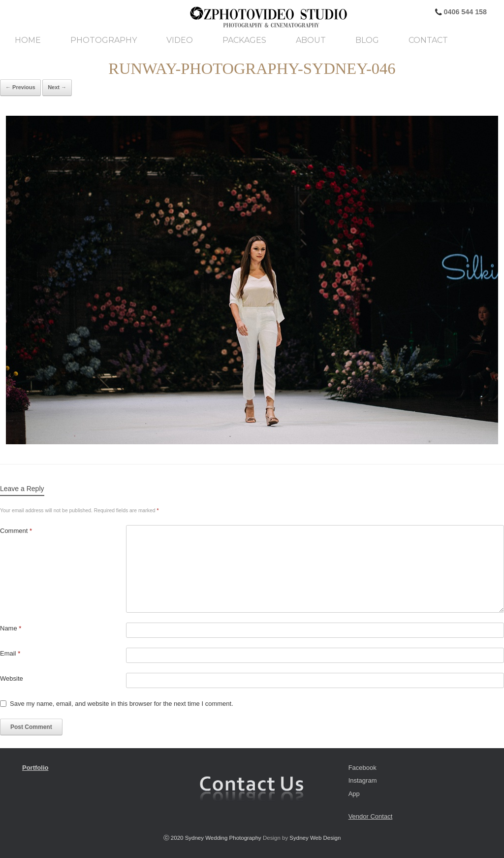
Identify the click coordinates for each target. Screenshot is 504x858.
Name (11, 628)
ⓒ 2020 (174, 838)
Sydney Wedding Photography (223, 838)
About (311, 40)
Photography (104, 40)
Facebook (362, 768)
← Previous (20, 87)
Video (180, 40)
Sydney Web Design (315, 838)
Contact (428, 40)
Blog (367, 40)
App (354, 794)
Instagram (363, 780)
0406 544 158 (464, 12)
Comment (16, 531)
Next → (57, 87)
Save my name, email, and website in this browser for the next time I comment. (122, 704)
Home (28, 40)
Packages (244, 40)
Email (10, 653)
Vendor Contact (371, 816)
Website (12, 678)
